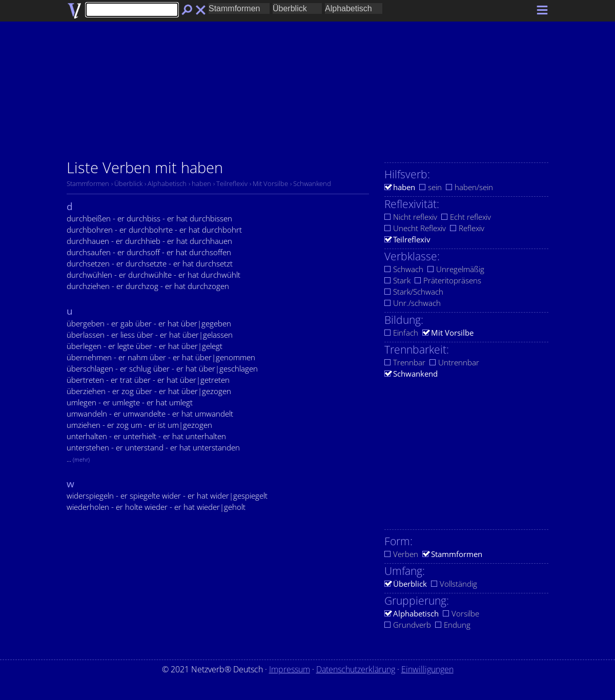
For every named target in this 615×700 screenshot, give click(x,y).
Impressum (290, 669)
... (78, 459)
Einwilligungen (427, 669)
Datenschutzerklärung (356, 669)
